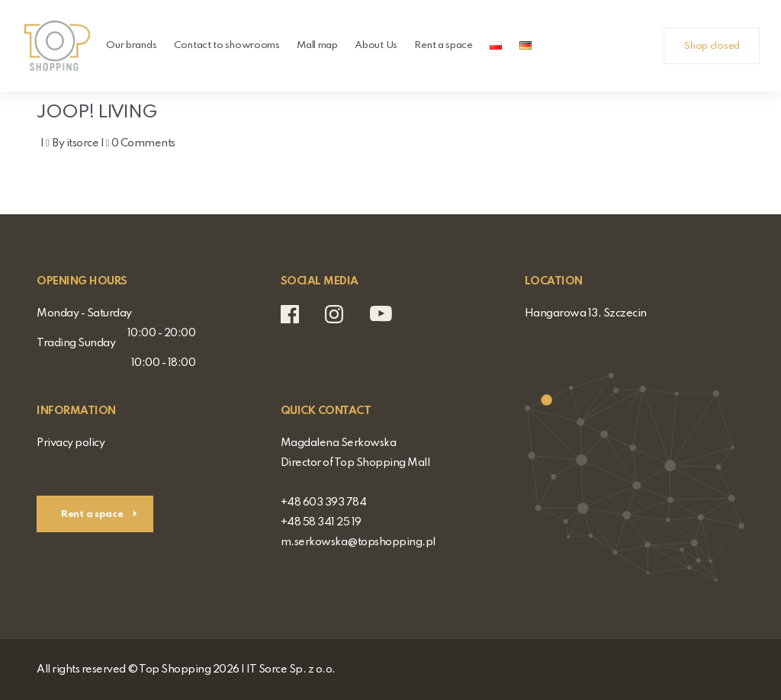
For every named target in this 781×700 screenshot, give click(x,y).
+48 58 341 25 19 (321, 522)
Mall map (317, 45)
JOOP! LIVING (124, 110)
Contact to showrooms (227, 45)
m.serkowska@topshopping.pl (358, 542)
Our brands (131, 45)
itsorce (83, 143)
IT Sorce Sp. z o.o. (291, 669)
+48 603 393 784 (324, 503)
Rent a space (443, 45)
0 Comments (143, 143)
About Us (376, 45)
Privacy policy (71, 443)
